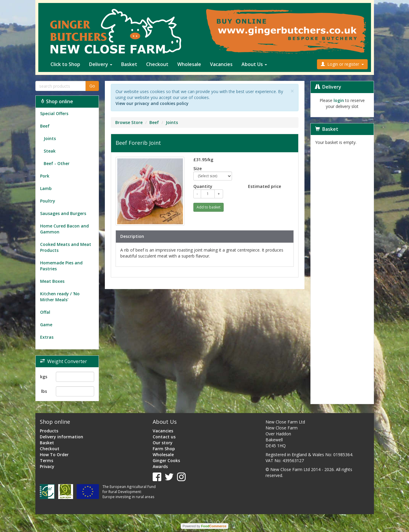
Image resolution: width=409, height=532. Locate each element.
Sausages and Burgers (63, 213)
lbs (44, 391)
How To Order (54, 455)
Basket (129, 64)
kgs (44, 377)
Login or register (342, 64)
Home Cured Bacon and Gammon (64, 229)
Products (49, 431)
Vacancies (221, 64)
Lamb (46, 188)
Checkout (157, 64)
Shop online (57, 101)
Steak (48, 151)
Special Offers (54, 113)
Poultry (48, 201)
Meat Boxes (52, 281)
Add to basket (209, 207)
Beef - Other (55, 163)
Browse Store (129, 122)
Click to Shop (65, 64)
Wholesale (189, 64)
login (339, 100)
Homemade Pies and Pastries (61, 266)
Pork (45, 176)
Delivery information (61, 437)
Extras (47, 337)
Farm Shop (164, 449)
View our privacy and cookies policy (152, 103)
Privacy (47, 466)
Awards (160, 466)
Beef (45, 126)
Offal (45, 312)
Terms (46, 460)
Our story (163, 443)
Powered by (204, 526)
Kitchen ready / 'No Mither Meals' (60, 297)
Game (46, 325)
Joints (48, 138)
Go (92, 86)
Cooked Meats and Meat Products (66, 247)
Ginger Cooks (166, 460)
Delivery (101, 64)
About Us (254, 64)
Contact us (164, 437)
